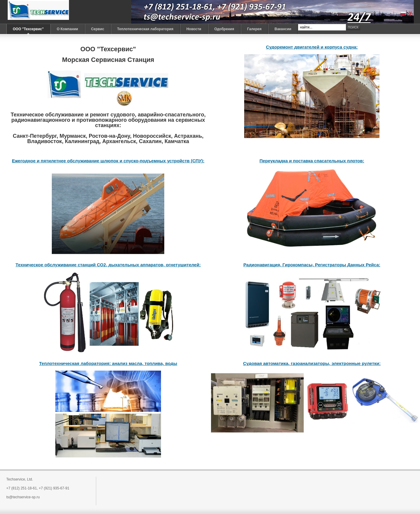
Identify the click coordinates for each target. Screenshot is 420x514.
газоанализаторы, (311, 363)
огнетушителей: (183, 265)
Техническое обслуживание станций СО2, (61, 265)
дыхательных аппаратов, (136, 265)
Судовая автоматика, (267, 363)
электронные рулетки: (356, 363)
